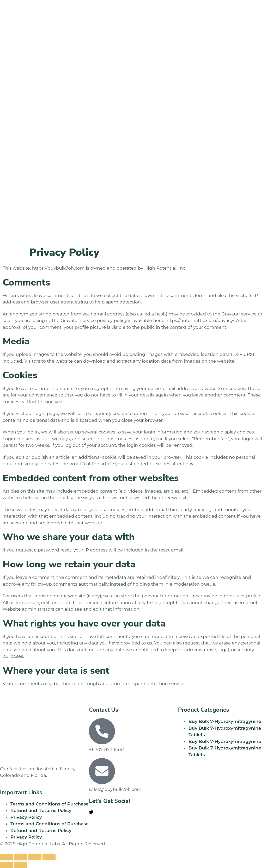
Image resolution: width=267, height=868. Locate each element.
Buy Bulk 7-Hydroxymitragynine (225, 721)
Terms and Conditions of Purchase (50, 804)
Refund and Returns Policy (41, 810)
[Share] (35, 857)
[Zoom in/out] (7, 857)
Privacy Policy (26, 817)
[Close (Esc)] (49, 857)
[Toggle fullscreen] (21, 857)
